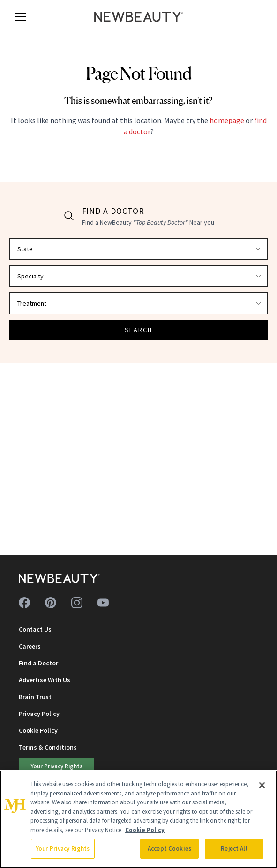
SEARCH (139, 330)
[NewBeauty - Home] (139, 17)
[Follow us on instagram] (77, 603)
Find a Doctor (38, 663)
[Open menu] (21, 17)
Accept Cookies (169, 849)
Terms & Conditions (48, 747)
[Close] (262, 785)
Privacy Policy (39, 714)
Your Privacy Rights (57, 766)
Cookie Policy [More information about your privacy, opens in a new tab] (145, 830)
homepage (227, 120)
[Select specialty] (138, 276)
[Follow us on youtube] (103, 603)
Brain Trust (35, 697)
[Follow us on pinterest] (51, 603)
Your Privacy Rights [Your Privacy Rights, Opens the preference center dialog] (63, 849)
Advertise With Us (45, 680)
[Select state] (138, 249)
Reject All (234, 849)
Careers (30, 646)
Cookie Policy (38, 730)
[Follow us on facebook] (24, 603)
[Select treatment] (138, 303)
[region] (138, 819)
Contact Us (35, 629)
